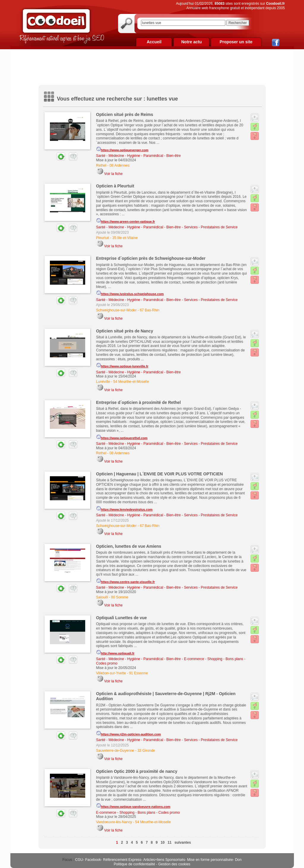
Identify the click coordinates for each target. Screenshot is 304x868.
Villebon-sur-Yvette (111, 673)
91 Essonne (138, 673)
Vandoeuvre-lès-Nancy (114, 822)
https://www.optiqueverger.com (122, 149)
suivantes (183, 842)
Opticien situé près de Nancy (125, 331)
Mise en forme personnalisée (210, 860)
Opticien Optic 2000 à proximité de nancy (137, 771)
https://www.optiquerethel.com (122, 437)
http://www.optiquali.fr (115, 652)
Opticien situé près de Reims (125, 114)
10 (163, 842)
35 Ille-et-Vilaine (125, 238)
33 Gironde (146, 751)
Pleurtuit (103, 238)
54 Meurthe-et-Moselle (131, 382)
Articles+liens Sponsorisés (164, 860)
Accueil (154, 42)
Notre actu (191, 42)
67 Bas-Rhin (150, 310)
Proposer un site (236, 42)
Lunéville (103, 382)
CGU (79, 860)
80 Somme (120, 597)
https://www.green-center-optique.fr (126, 221)
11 (169, 842)
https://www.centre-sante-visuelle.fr (126, 581)
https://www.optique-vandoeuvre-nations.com (133, 806)
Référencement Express (122, 860)
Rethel (101, 165)
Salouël (102, 597)
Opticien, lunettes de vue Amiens (129, 546)
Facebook (93, 860)
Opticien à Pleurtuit (115, 186)
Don (238, 860)
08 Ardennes (119, 165)
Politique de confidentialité (134, 864)
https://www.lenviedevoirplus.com (124, 509)
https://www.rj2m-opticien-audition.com (129, 733)
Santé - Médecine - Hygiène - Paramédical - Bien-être (138, 156)
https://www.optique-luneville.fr (122, 365)
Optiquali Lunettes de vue (122, 618)
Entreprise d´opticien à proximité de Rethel (139, 402)
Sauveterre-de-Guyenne (115, 751)
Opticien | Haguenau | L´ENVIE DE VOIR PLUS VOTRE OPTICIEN (160, 474)
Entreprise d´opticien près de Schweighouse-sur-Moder (151, 258)
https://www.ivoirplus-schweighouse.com (130, 293)
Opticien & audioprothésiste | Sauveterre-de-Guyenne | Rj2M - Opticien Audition (166, 696)
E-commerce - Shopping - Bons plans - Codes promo (138, 813)
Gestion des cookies (174, 864)
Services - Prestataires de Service (211, 227)
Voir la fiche (113, 174)
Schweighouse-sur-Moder (117, 310)
